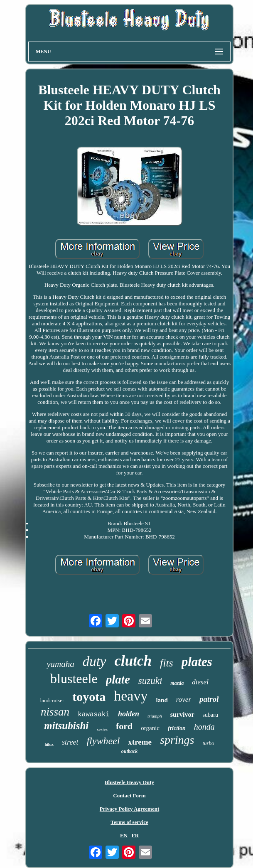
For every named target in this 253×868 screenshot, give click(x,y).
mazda (177, 683)
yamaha (60, 664)
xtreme (140, 742)
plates (197, 662)
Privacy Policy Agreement (129, 809)
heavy (131, 696)
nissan (55, 712)
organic (150, 728)
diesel (200, 682)
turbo (208, 743)
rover (184, 700)
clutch (133, 661)
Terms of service (129, 822)
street (70, 742)
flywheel (103, 741)
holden (129, 714)
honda (204, 727)
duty (95, 661)
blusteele (74, 679)
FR (135, 835)
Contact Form (129, 795)
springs (177, 740)
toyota (89, 697)
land (162, 700)
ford (124, 726)
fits (167, 663)
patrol (209, 699)
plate (118, 679)
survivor (182, 714)
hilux (49, 744)
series (102, 729)
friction (177, 728)
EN (124, 835)
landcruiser (52, 700)
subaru (210, 715)
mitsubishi (66, 726)
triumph (155, 716)
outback (129, 751)
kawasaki (94, 715)
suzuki (150, 681)
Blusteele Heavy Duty (129, 782)
